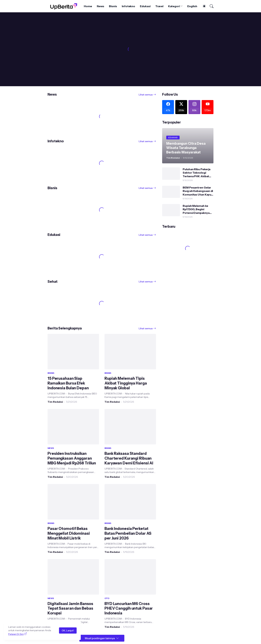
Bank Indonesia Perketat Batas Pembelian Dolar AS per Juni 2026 (128, 533)
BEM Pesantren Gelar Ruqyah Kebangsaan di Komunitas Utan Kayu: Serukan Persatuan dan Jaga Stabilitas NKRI (198, 191)
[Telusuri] (210, 6)
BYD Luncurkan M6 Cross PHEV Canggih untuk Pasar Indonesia (129, 609)
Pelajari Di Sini (16, 634)
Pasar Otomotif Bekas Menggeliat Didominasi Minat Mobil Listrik (69, 533)
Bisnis (113, 6)
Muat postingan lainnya (100, 638)
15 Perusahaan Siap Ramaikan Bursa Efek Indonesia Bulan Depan (68, 383)
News (101, 6)
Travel (159, 6)
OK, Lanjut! (68, 630)
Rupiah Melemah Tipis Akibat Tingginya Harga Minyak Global (126, 383)
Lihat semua (146, 95)
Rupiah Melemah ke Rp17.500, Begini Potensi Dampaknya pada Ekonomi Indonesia (196, 209)
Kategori (174, 6)
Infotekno (128, 6)
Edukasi (145, 6)
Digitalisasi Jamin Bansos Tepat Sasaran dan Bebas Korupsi (70, 609)
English (192, 6)
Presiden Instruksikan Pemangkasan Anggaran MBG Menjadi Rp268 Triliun (72, 458)
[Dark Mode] (203, 6)
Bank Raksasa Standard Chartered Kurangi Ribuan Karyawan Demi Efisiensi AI (129, 458)
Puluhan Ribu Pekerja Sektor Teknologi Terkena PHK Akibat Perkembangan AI (197, 173)
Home (88, 6)
